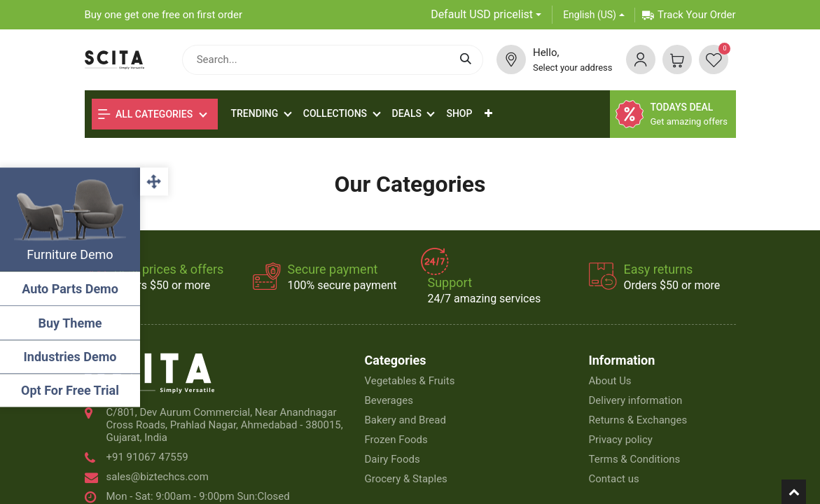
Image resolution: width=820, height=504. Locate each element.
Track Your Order (689, 15)
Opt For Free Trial (70, 390)
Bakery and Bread (405, 420)
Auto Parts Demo (70, 289)
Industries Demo (70, 357)
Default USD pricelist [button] (482, 14)
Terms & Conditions (634, 459)
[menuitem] (459, 114)
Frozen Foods (396, 440)
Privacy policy (620, 440)
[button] (488, 114)
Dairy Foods (392, 459)
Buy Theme (70, 323)
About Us (610, 381)
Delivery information (635, 400)
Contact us (613, 479)
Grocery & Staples (406, 479)
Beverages (389, 400)
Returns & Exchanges (638, 420)
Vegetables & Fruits (410, 381)
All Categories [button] (146, 114)
